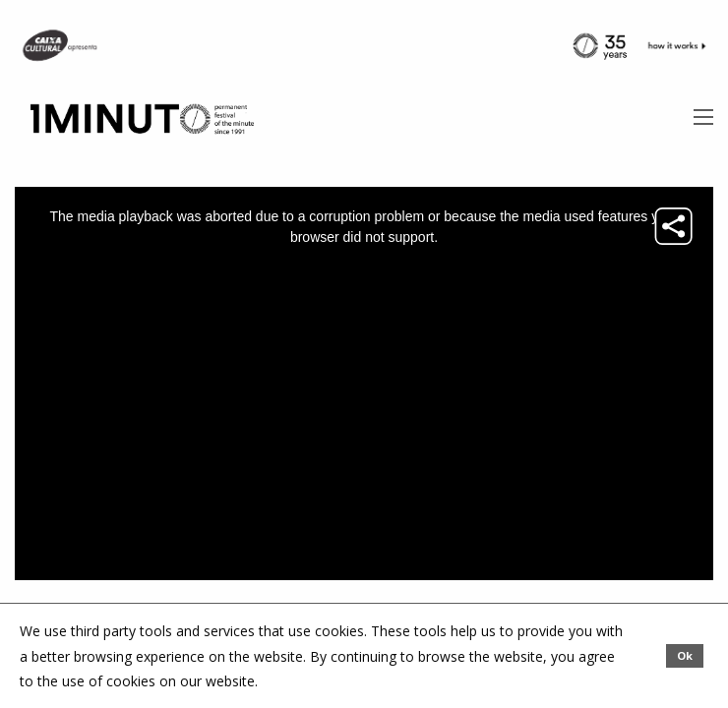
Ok (685, 655)
